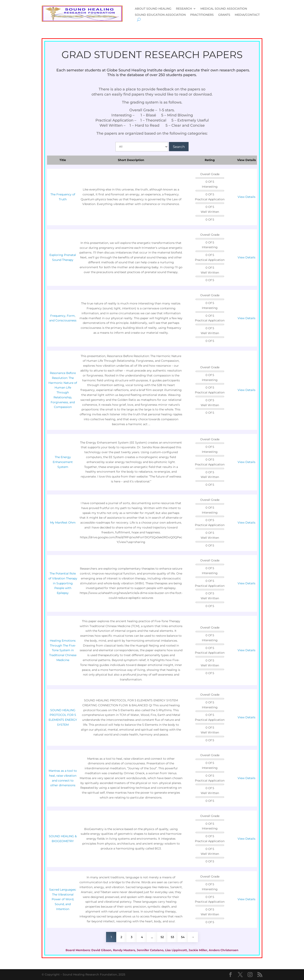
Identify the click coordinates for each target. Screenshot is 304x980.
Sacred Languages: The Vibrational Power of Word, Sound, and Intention (63, 899)
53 (172, 937)
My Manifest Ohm (63, 523)
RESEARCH (184, 9)
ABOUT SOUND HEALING (153, 9)
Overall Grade (210, 174)
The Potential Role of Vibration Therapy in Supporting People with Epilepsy (63, 583)
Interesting (210, 187)
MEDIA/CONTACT (247, 15)
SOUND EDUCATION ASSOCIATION (160, 15)
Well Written (210, 212)
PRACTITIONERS (202, 15)
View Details (246, 197)
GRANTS (224, 15)
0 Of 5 (210, 182)
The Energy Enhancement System (63, 462)
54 (183, 937)
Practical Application (210, 199)
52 (162, 937)
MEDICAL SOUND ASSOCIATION (224, 9)
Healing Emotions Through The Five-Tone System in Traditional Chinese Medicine (63, 650)
